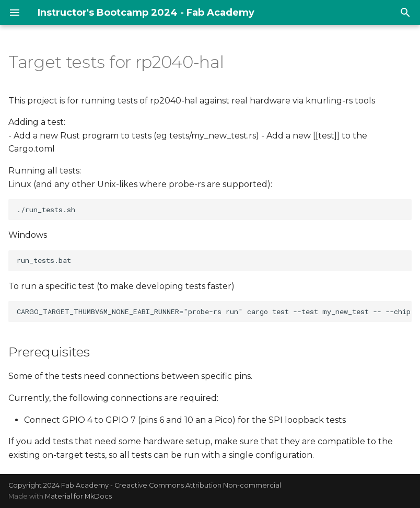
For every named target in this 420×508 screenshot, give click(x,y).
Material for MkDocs (78, 496)
